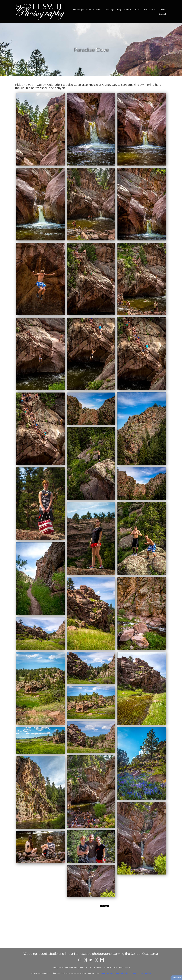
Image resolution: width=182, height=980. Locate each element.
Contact (163, 14)
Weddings (109, 10)
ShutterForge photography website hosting (116, 973)
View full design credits (142, 973)
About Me (128, 10)
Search (138, 10)
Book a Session (150, 10)
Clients (163, 10)
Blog (119, 10)
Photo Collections (94, 10)
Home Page (78, 10)
